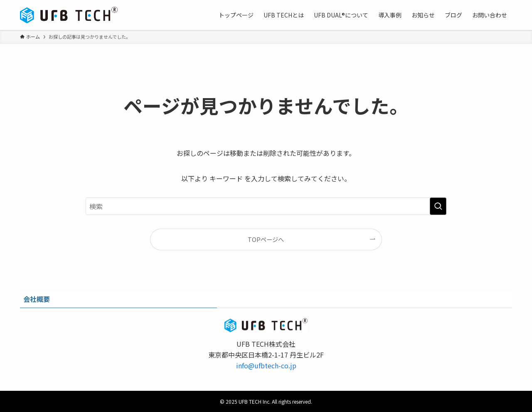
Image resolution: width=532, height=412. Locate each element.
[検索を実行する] (438, 206)
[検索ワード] (266, 206)
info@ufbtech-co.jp (266, 365)
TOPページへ (266, 239)
